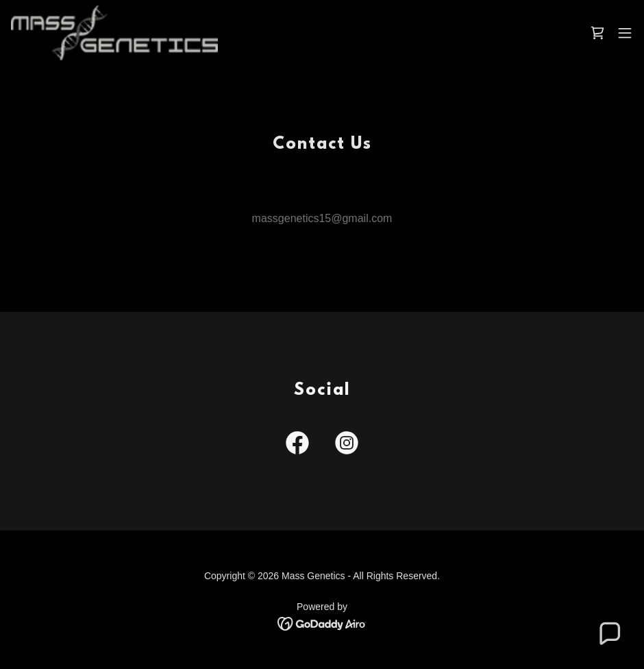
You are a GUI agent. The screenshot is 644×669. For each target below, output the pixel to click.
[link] (114, 33)
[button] (625, 33)
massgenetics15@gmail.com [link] (322, 218)
